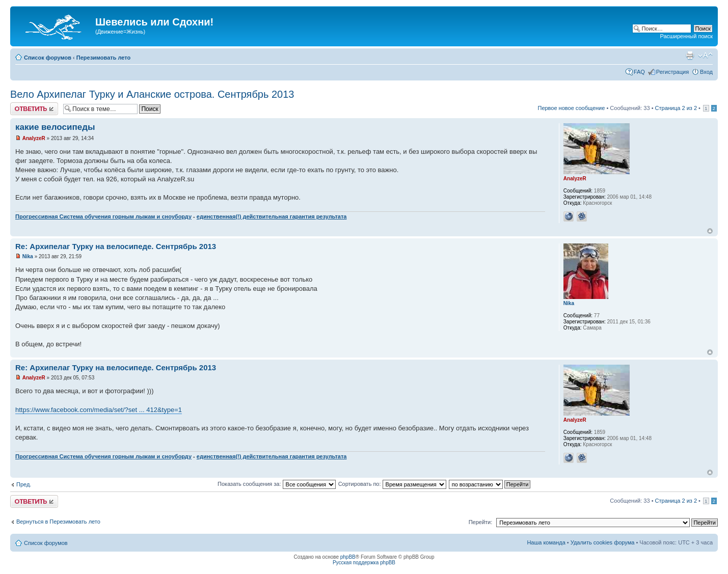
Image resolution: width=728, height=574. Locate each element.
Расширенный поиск (686, 36)
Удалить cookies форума (603, 542)
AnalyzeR (34, 138)
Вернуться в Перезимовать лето (58, 522)
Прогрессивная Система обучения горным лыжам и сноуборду (103, 216)
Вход (706, 72)
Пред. (24, 484)
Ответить (34, 109)
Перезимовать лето (104, 58)
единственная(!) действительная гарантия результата (272, 216)
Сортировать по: (392, 484)
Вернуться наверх (710, 231)
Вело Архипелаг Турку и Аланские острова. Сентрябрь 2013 (152, 94)
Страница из (676, 108)
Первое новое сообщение (571, 108)
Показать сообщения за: (277, 484)
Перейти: (481, 522)
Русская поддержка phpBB (364, 563)
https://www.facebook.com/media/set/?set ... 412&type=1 (99, 410)
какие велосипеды (55, 127)
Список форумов (48, 58)
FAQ (639, 72)
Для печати (690, 56)
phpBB (348, 557)
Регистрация (672, 72)
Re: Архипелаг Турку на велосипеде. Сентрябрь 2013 (116, 246)
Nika (28, 256)
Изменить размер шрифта (705, 56)
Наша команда (546, 542)
